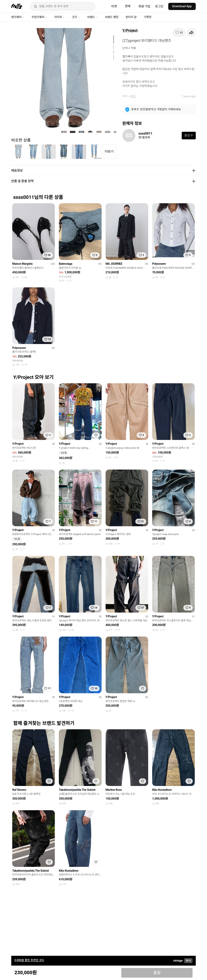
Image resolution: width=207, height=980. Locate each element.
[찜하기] (179, 32)
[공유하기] (191, 32)
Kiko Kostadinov (162, 790)
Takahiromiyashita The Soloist (77, 790)
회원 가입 (144, 6)
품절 (157, 973)
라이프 (60, 17)
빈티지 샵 (131, 17)
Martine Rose (114, 790)
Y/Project (130, 30)
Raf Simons (19, 790)
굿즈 (76, 17)
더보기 (109, 151)
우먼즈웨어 (39, 17)
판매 (128, 6)
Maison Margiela (22, 264)
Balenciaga (66, 264)
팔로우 (189, 135)
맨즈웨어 (18, 17)
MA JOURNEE (114, 264)
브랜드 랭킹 (112, 17)
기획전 (148, 17)
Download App (182, 6)
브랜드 (92, 17)
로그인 (159, 6)
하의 (133, 96)
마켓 (114, 6)
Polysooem (159, 264)
